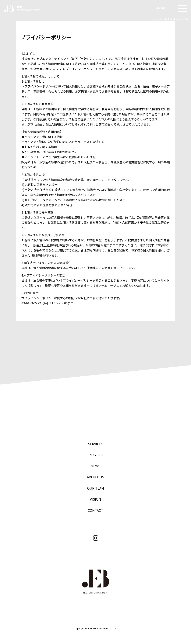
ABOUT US (95, 477)
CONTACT (95, 510)
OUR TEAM (96, 488)
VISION (95, 499)
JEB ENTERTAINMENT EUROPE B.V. (171, 19)
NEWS (95, 466)
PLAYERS (96, 455)
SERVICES (96, 444)
